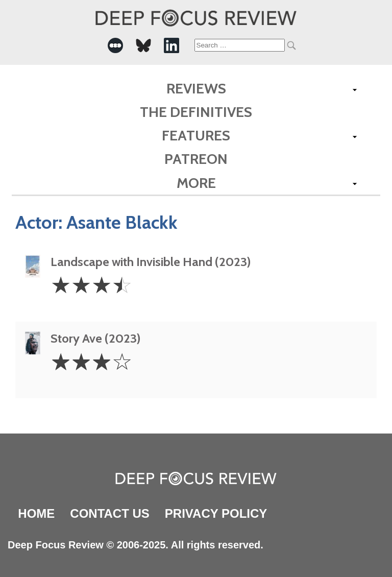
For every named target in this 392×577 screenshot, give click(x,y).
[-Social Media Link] (115, 45)
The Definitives (196, 112)
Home (36, 513)
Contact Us (110, 513)
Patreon (196, 159)
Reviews (196, 88)
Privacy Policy (216, 513)
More (196, 183)
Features (196, 135)
